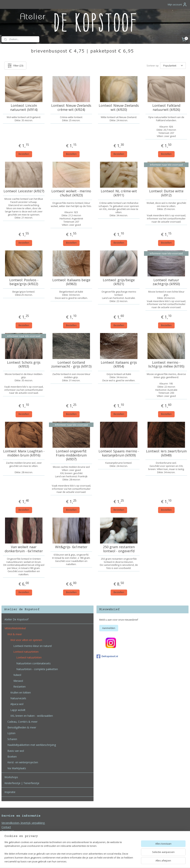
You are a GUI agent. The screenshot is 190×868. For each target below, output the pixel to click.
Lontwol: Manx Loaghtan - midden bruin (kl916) (24, 453)
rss (92, 861)
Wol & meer (15, 634)
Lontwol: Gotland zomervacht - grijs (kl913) (71, 364)
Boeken (12, 757)
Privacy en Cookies (13, 840)
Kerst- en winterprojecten (23, 762)
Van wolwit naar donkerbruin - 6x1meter (24, 549)
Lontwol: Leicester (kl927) (24, 191)
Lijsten (11, 733)
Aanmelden (109, 628)
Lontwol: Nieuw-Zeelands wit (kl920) (119, 108)
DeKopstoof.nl (107, 656)
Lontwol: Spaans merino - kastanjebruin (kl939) (119, 453)
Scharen (12, 739)
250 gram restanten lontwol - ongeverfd (119, 549)
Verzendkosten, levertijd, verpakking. (23, 823)
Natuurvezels (18, 698)
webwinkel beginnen (106, 861)
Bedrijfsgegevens (12, 844)
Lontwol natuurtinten (26, 652)
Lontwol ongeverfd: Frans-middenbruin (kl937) (71, 455)
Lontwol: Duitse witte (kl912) (166, 193)
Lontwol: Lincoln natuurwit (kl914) (24, 108)
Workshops (11, 777)
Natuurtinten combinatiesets (33, 663)
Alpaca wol (17, 704)
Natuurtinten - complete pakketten (37, 669)
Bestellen (24, 154)
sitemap (84, 861)
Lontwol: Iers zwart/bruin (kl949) (166, 453)
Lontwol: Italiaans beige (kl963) (71, 282)
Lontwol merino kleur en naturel (33, 646)
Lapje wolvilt (18, 710)
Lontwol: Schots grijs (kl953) (24, 364)
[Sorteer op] (173, 66)
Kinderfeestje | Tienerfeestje (22, 783)
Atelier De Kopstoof (16, 619)
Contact (6, 827)
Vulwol (17, 675)
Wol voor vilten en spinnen (26, 640)
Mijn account (177, 4)
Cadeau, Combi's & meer (22, 722)
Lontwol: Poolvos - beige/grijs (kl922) (24, 282)
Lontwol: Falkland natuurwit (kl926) (166, 108)
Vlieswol (18, 681)
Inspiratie (10, 792)
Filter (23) (15, 66)
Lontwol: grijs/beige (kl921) (119, 282)
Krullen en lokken (21, 692)
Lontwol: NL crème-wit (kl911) (119, 193)
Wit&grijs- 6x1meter (71, 547)
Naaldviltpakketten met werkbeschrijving (32, 745)
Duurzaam (8, 831)
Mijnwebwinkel (138, 861)
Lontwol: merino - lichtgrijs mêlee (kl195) (166, 364)
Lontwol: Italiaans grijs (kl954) (119, 364)
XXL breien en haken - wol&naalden (32, 716)
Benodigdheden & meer (22, 727)
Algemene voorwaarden (16, 835)
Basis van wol (16, 751)
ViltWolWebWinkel (15, 628)
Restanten (19, 687)
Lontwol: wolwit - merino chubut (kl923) (71, 193)
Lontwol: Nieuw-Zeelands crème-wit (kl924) (71, 108)
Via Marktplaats (17, 768)
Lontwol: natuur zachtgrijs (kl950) (166, 282)
